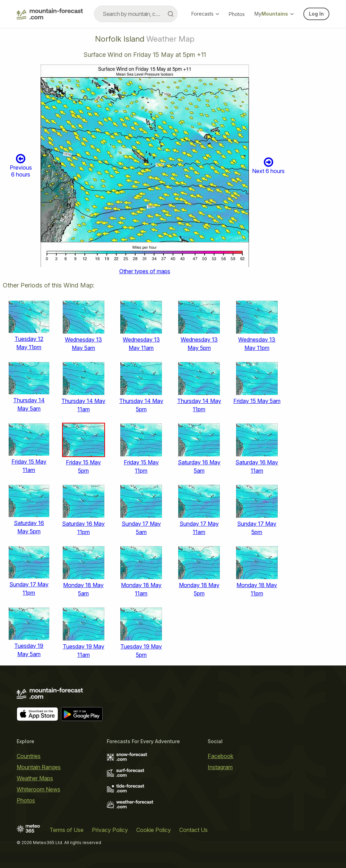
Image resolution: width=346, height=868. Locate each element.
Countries (29, 756)
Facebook (220, 756)
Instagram (220, 767)
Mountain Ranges (39, 767)
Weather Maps (35, 778)
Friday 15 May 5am (257, 401)
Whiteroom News (38, 789)
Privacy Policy (110, 830)
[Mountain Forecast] (50, 14)
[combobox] (136, 14)
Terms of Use (67, 830)
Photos (237, 14)
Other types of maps (145, 271)
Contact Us (193, 830)
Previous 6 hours (21, 165)
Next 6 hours (268, 166)
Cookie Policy (154, 830)
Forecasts (205, 14)
